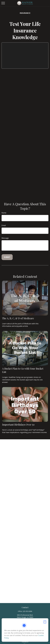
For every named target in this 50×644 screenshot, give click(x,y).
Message (5, 238)
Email (4, 225)
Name (4, 213)
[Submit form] (7, 257)
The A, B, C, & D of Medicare (18, 318)
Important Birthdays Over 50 (18, 424)
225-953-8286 (27, 611)
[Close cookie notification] (45, 622)
